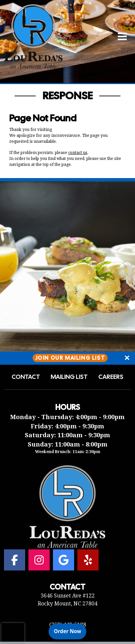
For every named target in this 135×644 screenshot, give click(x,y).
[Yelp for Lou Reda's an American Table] (88, 560)
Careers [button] (111, 377)
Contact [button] (26, 377)
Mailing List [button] (69, 377)
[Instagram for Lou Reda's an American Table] (39, 560)
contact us (78, 153)
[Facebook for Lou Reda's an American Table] (15, 560)
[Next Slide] (124, 266)
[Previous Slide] (11, 266)
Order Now (70, 631)
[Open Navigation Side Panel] (119, 36)
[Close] (127, 358)
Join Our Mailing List (70, 358)
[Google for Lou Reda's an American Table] (64, 560)
